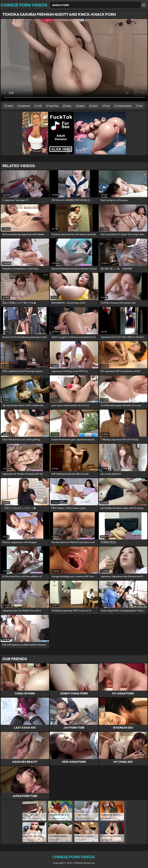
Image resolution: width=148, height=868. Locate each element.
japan (82, 106)
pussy (68, 106)
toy (141, 106)
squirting (54, 106)
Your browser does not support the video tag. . (74, 60)
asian (10, 106)
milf (40, 106)
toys (108, 106)
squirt (95, 106)
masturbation (124, 106)
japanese (25, 106)
